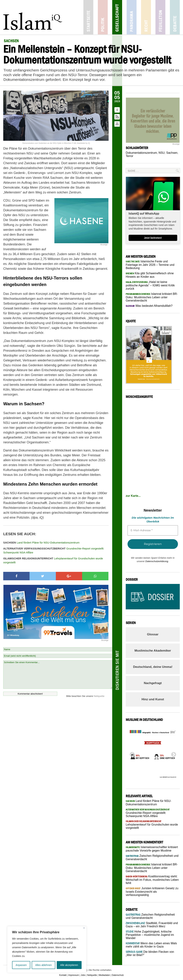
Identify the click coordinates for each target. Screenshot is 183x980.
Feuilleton (160, 17)
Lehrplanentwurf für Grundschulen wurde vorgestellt (53, 560)
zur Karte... (133, 496)
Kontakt (63, 975)
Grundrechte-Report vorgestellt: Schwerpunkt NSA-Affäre (54, 551)
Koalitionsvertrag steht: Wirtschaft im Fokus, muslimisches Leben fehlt (152, 880)
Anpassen (21, 965)
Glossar (153, 634)
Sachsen (172, 153)
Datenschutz (118, 975)
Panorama (132, 17)
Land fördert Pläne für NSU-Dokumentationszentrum (41, 543)
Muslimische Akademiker (153, 651)
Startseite (88, 17)
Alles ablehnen (43, 965)
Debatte (175, 17)
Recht (146, 17)
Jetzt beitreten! (153, 238)
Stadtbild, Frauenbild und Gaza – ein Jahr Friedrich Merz (152, 925)
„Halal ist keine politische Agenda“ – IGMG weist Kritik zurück (150, 285)
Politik (103, 17)
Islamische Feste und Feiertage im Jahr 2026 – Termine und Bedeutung (150, 265)
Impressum (74, 975)
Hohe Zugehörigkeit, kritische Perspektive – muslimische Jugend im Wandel (150, 935)
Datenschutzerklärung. (157, 561)
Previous (131, 754)
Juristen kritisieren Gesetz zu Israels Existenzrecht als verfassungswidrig (152, 892)
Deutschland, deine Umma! (153, 667)
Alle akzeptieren (69, 965)
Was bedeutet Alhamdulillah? (149, 306)
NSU (162, 153)
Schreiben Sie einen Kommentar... (58, 675)
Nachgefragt (153, 683)
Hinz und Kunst (153, 699)
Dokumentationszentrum (141, 153)
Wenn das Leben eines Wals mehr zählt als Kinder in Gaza (151, 945)
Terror (130, 156)
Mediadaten (104, 975)
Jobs (83, 975)
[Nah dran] (84, 928)
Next (173, 754)
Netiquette (99, 696)
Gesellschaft (117, 17)
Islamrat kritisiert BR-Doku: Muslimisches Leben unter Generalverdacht (152, 297)
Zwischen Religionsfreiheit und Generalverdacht (150, 916)
